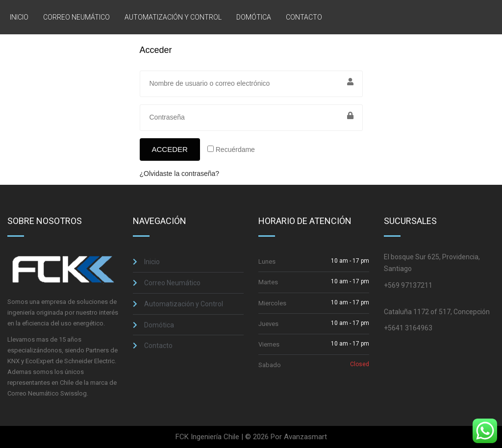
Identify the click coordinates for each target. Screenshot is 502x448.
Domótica (254, 17)
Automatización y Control (173, 17)
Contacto (304, 17)
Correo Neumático (76, 17)
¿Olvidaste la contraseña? (180, 174)
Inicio (19, 17)
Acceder (170, 149)
